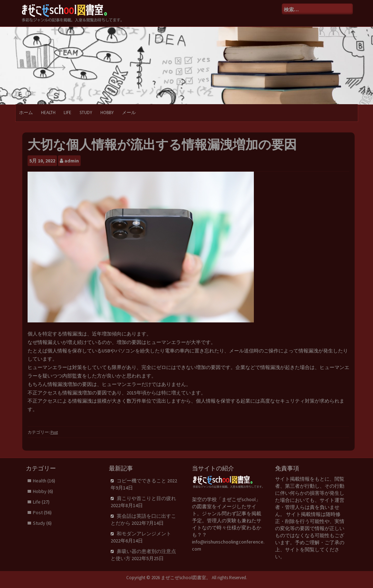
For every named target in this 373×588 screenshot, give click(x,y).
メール (129, 112)
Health (48, 112)
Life (68, 112)
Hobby (107, 112)
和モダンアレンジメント (144, 534)
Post (54, 432)
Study (86, 112)
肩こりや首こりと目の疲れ (146, 498)
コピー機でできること (141, 481)
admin (72, 161)
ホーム (26, 112)
